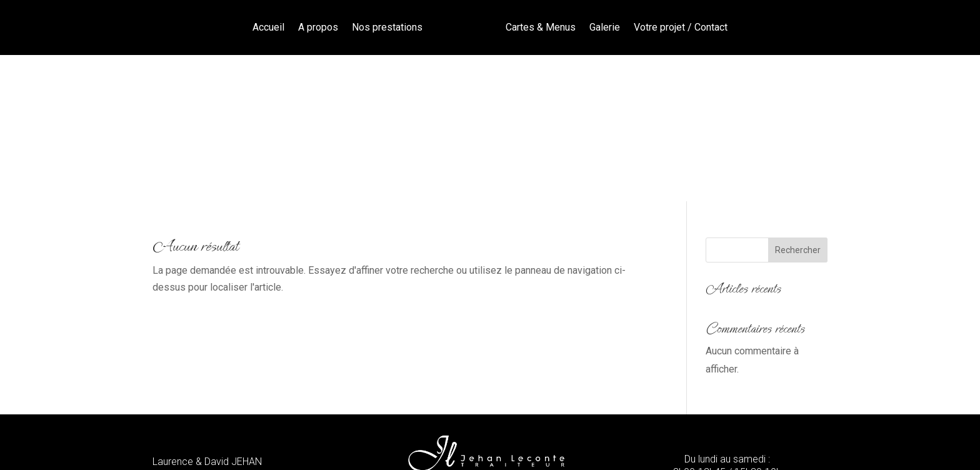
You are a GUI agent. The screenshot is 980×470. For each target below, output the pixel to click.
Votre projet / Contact (681, 27)
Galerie (605, 27)
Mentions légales (332, 445)
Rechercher (798, 104)
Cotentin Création (570, 445)
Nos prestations (387, 27)
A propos (318, 27)
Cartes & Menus (541, 27)
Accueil (268, 27)
